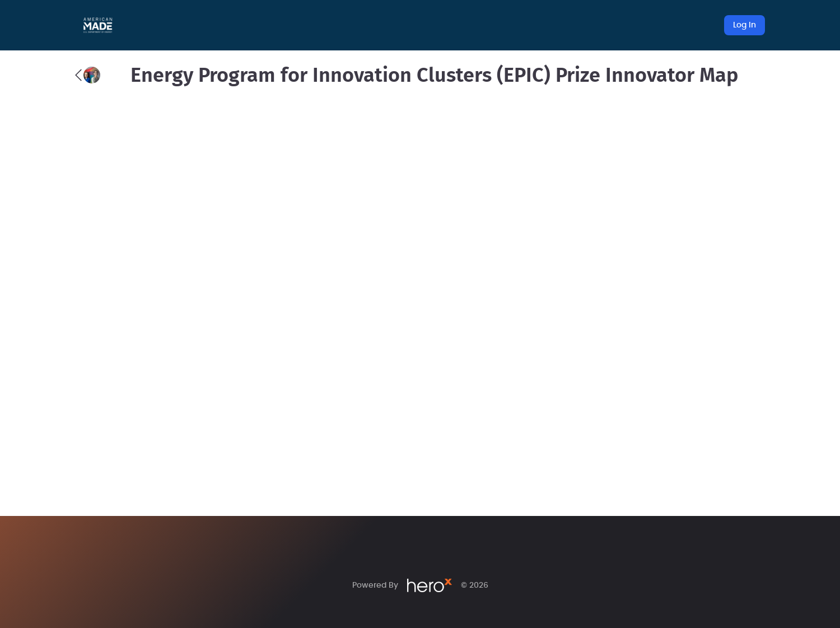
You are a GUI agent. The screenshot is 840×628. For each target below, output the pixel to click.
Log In (745, 25)
